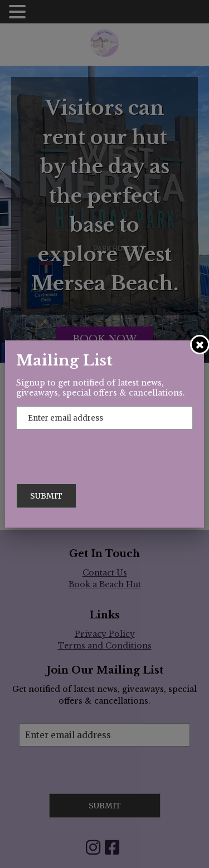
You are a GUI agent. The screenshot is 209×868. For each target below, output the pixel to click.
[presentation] (101, 451)
